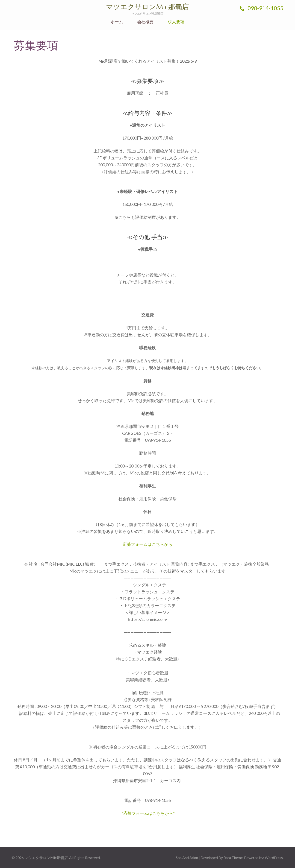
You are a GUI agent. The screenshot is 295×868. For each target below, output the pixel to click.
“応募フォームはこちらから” (148, 813)
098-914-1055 (262, 8)
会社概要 (145, 22)
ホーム (117, 22)
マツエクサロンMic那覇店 (147, 7)
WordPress (274, 858)
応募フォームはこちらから (147, 544)
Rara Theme (233, 858)
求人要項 (176, 22)
